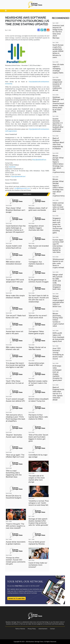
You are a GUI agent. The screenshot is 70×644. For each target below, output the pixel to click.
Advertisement (43, 629)
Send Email (12, 167)
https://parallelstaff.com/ (18, 177)
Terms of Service (20, 629)
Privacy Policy (32, 629)
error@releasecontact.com (22, 188)
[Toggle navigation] (6, 11)
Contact (53, 629)
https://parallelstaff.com (39, 160)
